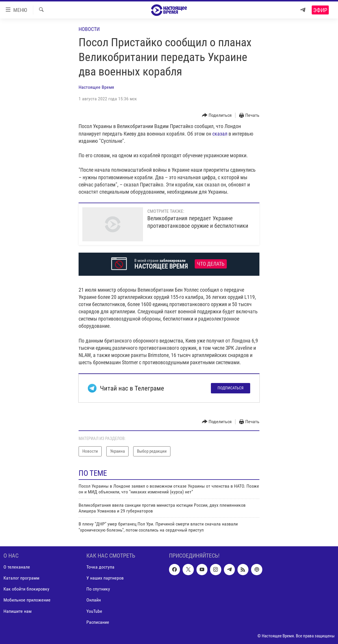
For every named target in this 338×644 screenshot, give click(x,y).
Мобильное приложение (27, 600)
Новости (89, 29)
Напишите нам (17, 611)
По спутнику (98, 589)
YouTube (94, 611)
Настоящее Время (96, 87)
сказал (220, 134)
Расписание (98, 622)
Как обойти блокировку (26, 589)
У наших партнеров (105, 578)
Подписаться (231, 388)
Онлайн (94, 600)
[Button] (217, 115)
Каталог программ (21, 578)
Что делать (211, 264)
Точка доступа (100, 567)
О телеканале (17, 567)
